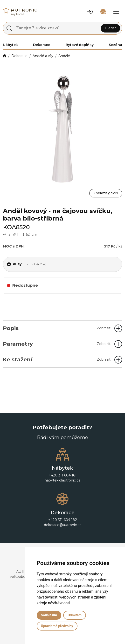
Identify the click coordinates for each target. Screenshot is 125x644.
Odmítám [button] (75, 615)
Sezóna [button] (115, 45)
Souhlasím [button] (49, 615)
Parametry (57, 344)
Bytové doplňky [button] (80, 45)
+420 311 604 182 (63, 520)
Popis (57, 328)
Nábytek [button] (10, 45)
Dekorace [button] (42, 45)
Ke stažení (57, 360)
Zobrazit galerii (106, 193)
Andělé (64, 56)
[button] (90, 12)
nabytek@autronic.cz (62, 480)
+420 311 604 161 (63, 475)
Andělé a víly (43, 56)
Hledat (110, 28)
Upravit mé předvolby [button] (57, 626)
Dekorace (19, 56)
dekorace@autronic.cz (63, 525)
